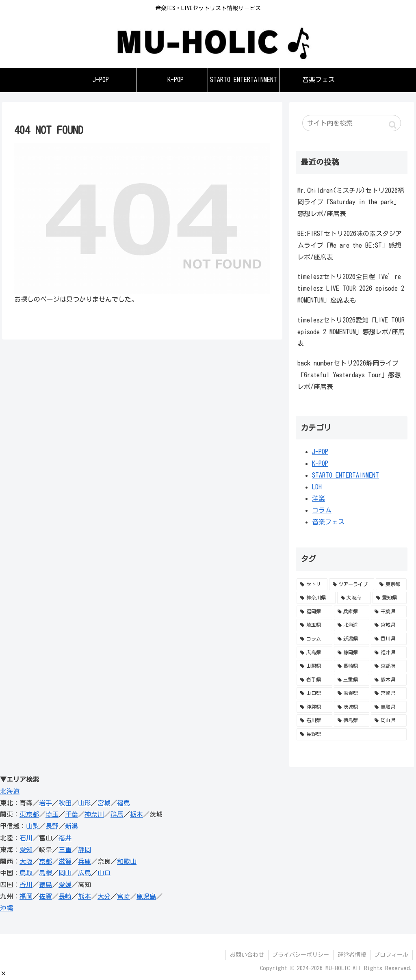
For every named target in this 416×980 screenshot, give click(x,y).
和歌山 (127, 861)
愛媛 (65, 885)
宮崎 (123, 896)
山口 (104, 873)
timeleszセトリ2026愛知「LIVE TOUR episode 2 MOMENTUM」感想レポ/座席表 (351, 332)
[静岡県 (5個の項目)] (352, 653)
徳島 (45, 885)
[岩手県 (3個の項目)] (314, 680)
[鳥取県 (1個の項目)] (389, 707)
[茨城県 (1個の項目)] (352, 707)
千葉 (71, 814)
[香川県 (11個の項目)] (389, 639)
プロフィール (391, 955)
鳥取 (26, 873)
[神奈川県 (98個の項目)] (316, 598)
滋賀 (65, 861)
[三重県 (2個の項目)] (352, 680)
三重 (65, 850)
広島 (84, 873)
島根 (45, 873)
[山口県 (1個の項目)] (314, 693)
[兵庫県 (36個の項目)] (352, 612)
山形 (84, 803)
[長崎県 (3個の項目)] (352, 666)
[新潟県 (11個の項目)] (352, 639)
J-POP (320, 452)
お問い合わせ (246, 955)
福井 (65, 838)
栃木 (136, 814)
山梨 (32, 826)
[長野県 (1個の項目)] (351, 734)
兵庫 (84, 861)
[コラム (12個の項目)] (314, 639)
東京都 (29, 814)
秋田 (65, 803)
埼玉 (52, 814)
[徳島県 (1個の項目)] (352, 720)
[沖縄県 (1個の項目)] (314, 707)
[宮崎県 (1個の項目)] (389, 693)
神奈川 (94, 814)
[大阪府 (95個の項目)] (354, 598)
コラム (322, 510)
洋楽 (318, 498)
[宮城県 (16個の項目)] (389, 625)
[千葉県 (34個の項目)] (389, 612)
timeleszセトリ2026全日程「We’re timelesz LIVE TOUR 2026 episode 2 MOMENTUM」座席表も (351, 288)
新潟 (71, 826)
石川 (26, 838)
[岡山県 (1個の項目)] (389, 720)
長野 (52, 826)
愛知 (26, 850)
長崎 (65, 896)
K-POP (320, 463)
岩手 (45, 803)
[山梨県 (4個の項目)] (314, 666)
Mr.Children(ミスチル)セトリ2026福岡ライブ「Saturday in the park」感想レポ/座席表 (351, 202)
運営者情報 (351, 955)
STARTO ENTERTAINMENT (346, 475)
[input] (351, 123)
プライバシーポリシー (300, 955)
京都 (45, 861)
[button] (3, 973)
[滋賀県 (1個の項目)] (352, 693)
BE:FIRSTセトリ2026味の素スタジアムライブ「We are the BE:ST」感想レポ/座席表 (350, 245)
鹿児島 (146, 896)
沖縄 (6, 908)
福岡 (26, 896)
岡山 (65, 873)
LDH (317, 487)
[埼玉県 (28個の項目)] (314, 625)
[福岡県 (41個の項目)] (314, 612)
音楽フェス (328, 522)
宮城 (104, 803)
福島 (123, 803)
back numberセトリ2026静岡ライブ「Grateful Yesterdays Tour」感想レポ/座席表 (349, 375)
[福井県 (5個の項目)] (389, 653)
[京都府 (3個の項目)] (389, 666)
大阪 (26, 861)
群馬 (117, 814)
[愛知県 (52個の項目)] (389, 598)
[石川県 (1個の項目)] (314, 720)
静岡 (84, 850)
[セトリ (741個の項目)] (312, 584)
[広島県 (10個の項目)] (314, 653)
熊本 (84, 896)
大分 (104, 896)
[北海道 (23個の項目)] (352, 625)
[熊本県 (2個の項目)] (389, 680)
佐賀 (45, 896)
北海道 (10, 791)
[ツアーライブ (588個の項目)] (352, 584)
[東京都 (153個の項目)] (391, 584)
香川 (26, 885)
